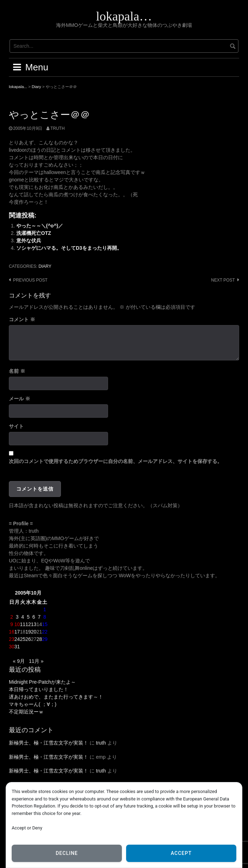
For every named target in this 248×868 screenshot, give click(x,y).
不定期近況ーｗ (26, 712)
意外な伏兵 (29, 241)
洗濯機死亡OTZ (34, 233)
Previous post (30, 280)
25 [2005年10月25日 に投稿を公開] (23, 639)
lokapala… (124, 16)
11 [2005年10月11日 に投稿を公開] (23, 624)
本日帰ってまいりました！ (39, 689)
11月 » (36, 661)
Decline (67, 853)
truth (57, 128)
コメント (22, 319)
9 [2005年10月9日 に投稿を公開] (12, 624)
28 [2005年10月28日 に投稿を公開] (39, 639)
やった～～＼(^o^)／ (40, 226)
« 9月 (19, 661)
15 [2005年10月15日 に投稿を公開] (45, 624)
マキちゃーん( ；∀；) (33, 704)
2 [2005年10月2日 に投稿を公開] (12, 617)
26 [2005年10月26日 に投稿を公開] (28, 639)
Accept (181, 853)
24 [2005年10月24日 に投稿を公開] (17, 639)
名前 (17, 371)
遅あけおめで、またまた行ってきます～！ (56, 697)
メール (19, 399)
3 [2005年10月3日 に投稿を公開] (17, 617)
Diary (45, 266)
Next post (223, 280)
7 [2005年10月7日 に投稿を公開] (39, 617)
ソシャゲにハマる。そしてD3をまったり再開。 (69, 248)
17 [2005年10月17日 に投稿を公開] (17, 632)
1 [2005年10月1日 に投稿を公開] (45, 609)
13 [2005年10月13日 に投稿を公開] (34, 624)
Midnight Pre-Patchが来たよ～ (42, 682)
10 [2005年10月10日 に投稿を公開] (17, 624)
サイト (16, 426)
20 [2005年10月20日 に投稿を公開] (34, 632)
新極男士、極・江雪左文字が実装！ (49, 743)
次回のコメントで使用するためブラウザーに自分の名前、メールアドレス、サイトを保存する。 (115, 461)
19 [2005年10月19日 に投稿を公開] (28, 632)
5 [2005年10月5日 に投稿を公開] (28, 617)
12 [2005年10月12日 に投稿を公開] (28, 624)
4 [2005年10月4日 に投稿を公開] (23, 617)
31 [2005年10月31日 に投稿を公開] (17, 647)
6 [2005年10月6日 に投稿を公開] (34, 617)
